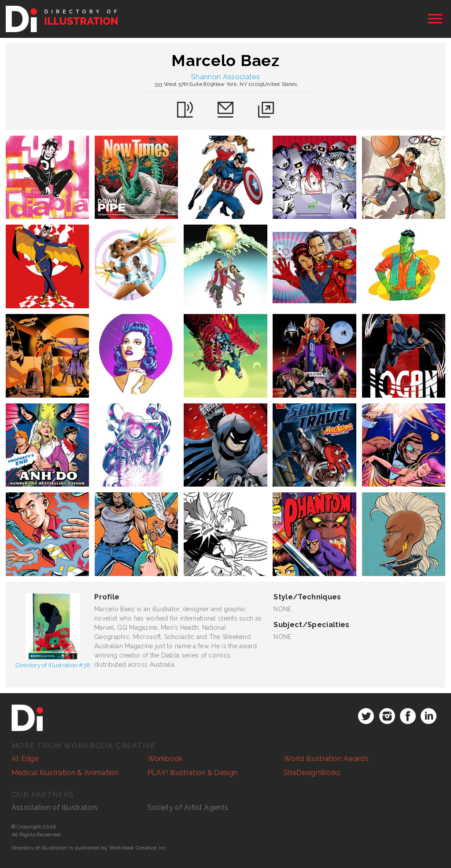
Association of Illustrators (55, 807)
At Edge (25, 759)
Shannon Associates (225, 77)
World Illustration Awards (326, 759)
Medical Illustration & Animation (65, 773)
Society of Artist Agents (188, 807)
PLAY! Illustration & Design (193, 773)
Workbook (165, 759)
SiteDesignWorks (312, 773)
